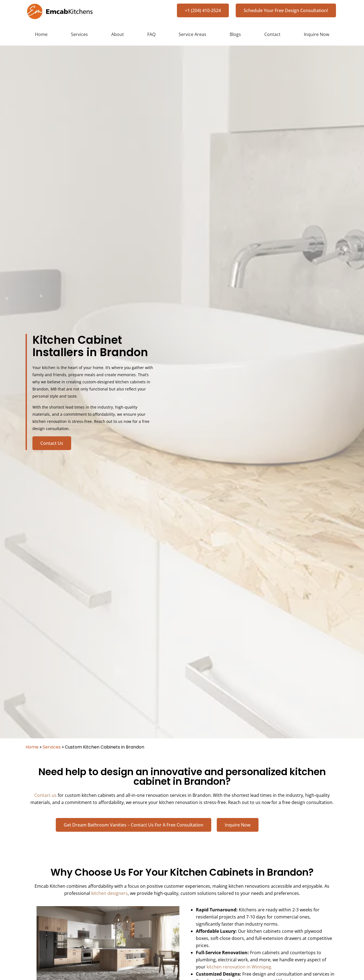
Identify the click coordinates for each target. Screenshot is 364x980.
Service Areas (192, 34)
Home (41, 34)
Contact (272, 34)
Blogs (235, 34)
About (118, 34)
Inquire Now (316, 34)
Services (79, 34)
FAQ (151, 34)
